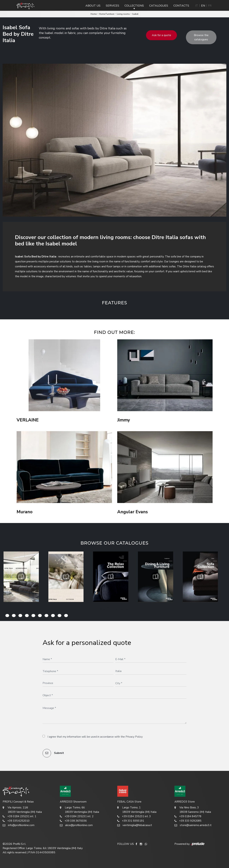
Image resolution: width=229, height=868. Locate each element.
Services (112, 6)
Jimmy (124, 420)
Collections (134, 6)
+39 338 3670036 (73, 821)
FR (210, 6)
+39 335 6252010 (16, 821)
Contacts (181, 6)
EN (203, 6)
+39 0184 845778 (188, 816)
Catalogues (159, 6)
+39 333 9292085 (188, 821)
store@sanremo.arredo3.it (193, 825)
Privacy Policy (134, 737)
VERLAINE (28, 420)
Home (94, 14)
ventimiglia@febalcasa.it (135, 825)
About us (93, 6)
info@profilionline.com (19, 825)
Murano (25, 512)
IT (197, 6)
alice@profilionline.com (76, 825)
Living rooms (123, 14)
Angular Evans (133, 512)
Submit (53, 753)
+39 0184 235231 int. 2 (77, 816)
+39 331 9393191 (131, 821)
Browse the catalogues (201, 37)
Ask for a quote (161, 35)
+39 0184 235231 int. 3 (134, 816)
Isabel (135, 14)
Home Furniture (107, 14)
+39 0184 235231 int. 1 (19, 816)
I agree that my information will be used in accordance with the (95, 737)
